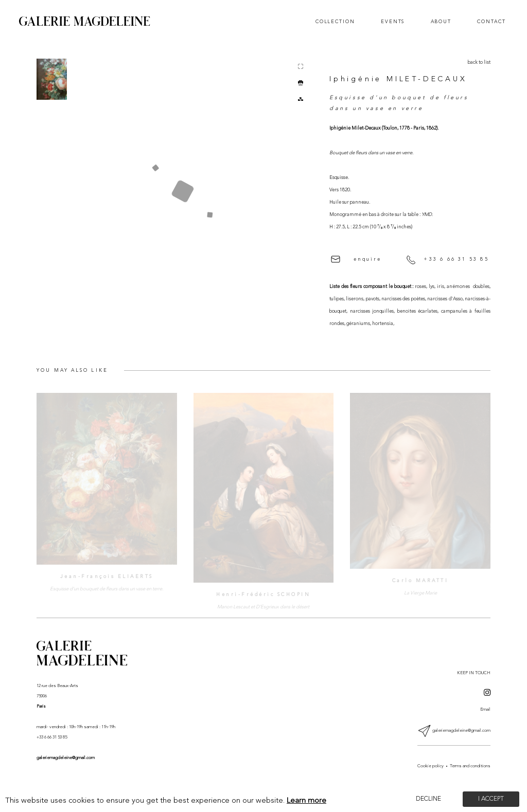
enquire (356, 259)
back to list (479, 62)
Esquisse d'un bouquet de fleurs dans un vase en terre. (107, 589)
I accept (491, 799)
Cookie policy (431, 766)
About (441, 22)
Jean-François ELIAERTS (107, 577)
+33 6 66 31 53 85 (447, 260)
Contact (491, 22)
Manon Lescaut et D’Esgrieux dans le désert (263, 607)
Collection (335, 22)
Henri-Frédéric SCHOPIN (263, 595)
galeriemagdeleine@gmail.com (66, 758)
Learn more (306, 801)
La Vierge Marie (420, 593)
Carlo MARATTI (420, 581)
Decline (428, 799)
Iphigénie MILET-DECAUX (398, 79)
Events (393, 22)
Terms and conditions (470, 766)
